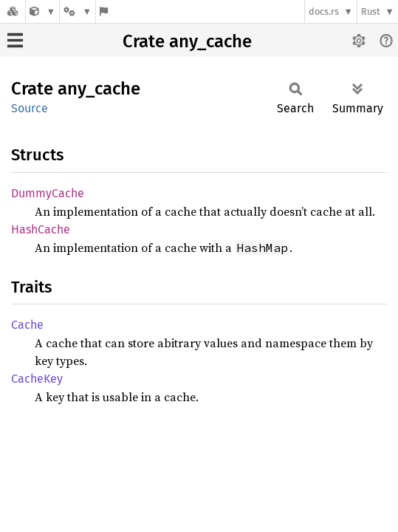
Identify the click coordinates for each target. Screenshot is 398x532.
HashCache (41, 229)
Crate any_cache (187, 41)
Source (30, 108)
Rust (371, 11)
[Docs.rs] (13, 11)
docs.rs (324, 11)
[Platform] (78, 11)
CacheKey (37, 379)
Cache (27, 325)
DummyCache (48, 193)
